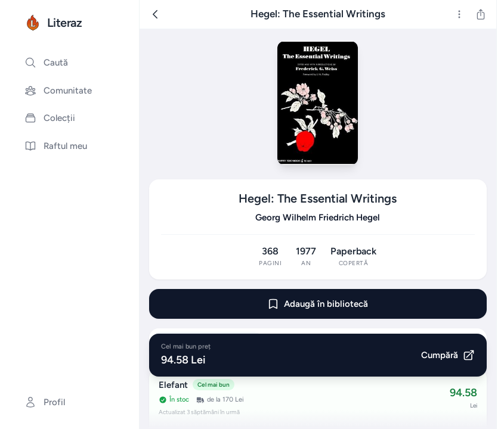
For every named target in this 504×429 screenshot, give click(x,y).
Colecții (50, 118)
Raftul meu (56, 146)
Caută (46, 63)
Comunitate (58, 91)
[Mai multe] (459, 14)
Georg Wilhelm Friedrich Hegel (318, 217)
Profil (45, 402)
